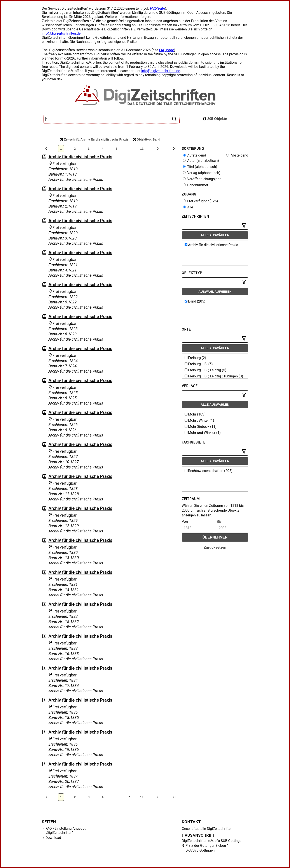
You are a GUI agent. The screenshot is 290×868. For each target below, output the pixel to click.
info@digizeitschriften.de (61, 33)
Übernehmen (215, 537)
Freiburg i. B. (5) (199, 364)
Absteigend (237, 155)
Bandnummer (196, 185)
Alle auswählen (215, 235)
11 (142, 149)
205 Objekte (215, 119)
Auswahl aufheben (215, 292)
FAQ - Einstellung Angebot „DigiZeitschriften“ (66, 831)
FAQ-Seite (157, 8)
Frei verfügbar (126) (200, 201)
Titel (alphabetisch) (200, 167)
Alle (188, 207)
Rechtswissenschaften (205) (209, 471)
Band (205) (195, 301)
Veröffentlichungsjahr (202, 179)
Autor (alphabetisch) (201, 161)
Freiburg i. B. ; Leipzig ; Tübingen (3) (214, 376)
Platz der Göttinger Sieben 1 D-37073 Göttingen (207, 848)
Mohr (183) (195, 414)
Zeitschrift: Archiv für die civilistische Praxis (94, 139)
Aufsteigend (194, 155)
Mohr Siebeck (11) (201, 427)
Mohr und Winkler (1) (203, 433)
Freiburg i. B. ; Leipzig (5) (205, 370)
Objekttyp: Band (147, 139)
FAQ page (166, 50)
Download (53, 838)
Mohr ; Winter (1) (199, 420)
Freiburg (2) (195, 358)
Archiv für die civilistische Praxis (80, 157)
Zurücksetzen (215, 547)
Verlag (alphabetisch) (202, 173)
